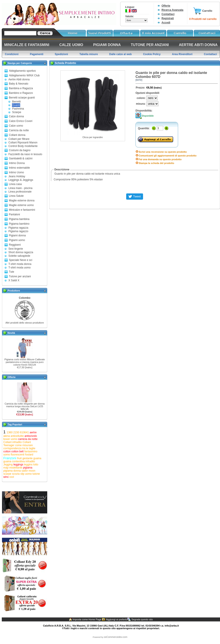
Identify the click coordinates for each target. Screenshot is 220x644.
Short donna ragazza (21, 252)
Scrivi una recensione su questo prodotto (163, 152)
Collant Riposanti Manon (23, 143)
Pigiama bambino (19, 224)
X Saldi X (14, 280)
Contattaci (168, 14)
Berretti (17, 102)
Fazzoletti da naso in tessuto (25, 154)
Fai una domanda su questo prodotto (160, 159)
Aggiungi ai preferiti (116, 619)
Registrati (168, 18)
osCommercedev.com (116, 637)
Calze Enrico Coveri (21, 121)
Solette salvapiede (19, 256)
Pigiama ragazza (18, 228)
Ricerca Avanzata (172, 10)
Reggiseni (15, 245)
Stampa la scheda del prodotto (156, 163)
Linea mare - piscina (20, 188)
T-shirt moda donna (20, 264)
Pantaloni (14, 214)
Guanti (16, 105)
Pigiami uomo (17, 240)
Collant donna (17, 135)
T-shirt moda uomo (20, 268)
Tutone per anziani (20, 276)
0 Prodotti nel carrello (203, 19)
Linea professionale (20, 192)
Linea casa (15, 184)
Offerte (166, 6)
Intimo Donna (17, 163)
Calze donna (16, 116)
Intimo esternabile (19, 168)
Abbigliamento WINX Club (24, 75)
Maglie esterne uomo (21, 205)
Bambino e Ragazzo (21, 93)
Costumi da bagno (20, 150)
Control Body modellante (23, 146)
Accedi (166, 23)
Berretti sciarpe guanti (22, 98)
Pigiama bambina (19, 219)
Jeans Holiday (17, 176)
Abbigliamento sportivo (22, 71)
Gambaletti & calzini (21, 158)
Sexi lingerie (16, 249)
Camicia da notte (19, 130)
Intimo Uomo (16, 172)
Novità (11, 333)
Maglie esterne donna (22, 201)
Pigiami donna (17, 235)
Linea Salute (16, 196)
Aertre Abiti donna (19, 79)
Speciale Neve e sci (21, 260)
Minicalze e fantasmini (22, 210)
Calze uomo (16, 126)
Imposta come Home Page (87, 619)
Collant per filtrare (19, 139)
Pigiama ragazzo (18, 231)
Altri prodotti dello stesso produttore (25, 323)
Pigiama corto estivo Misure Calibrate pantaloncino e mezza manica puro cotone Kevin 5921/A (25, 362)
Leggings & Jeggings (21, 180)
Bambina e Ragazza (21, 88)
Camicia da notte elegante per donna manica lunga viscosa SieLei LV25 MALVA (25, 406)
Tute (12, 272)
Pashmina (18, 109)
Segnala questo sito (142, 619)
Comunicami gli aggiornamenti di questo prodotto (168, 156)
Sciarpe (17, 112)
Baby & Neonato (19, 84)
